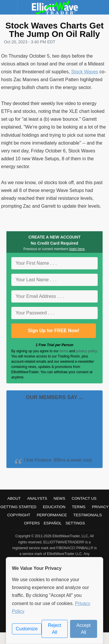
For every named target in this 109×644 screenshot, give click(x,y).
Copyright (19, 515)
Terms (79, 507)
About (14, 498)
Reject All (54, 629)
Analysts (37, 498)
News (59, 498)
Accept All (84, 629)
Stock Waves (85, 72)
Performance (52, 515)
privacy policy (86, 351)
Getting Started (18, 507)
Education (54, 507)
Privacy (100, 507)
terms (64, 351)
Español (53, 523)
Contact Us (84, 498)
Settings (75, 523)
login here (77, 249)
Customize (27, 629)
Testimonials (87, 515)
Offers (32, 523)
